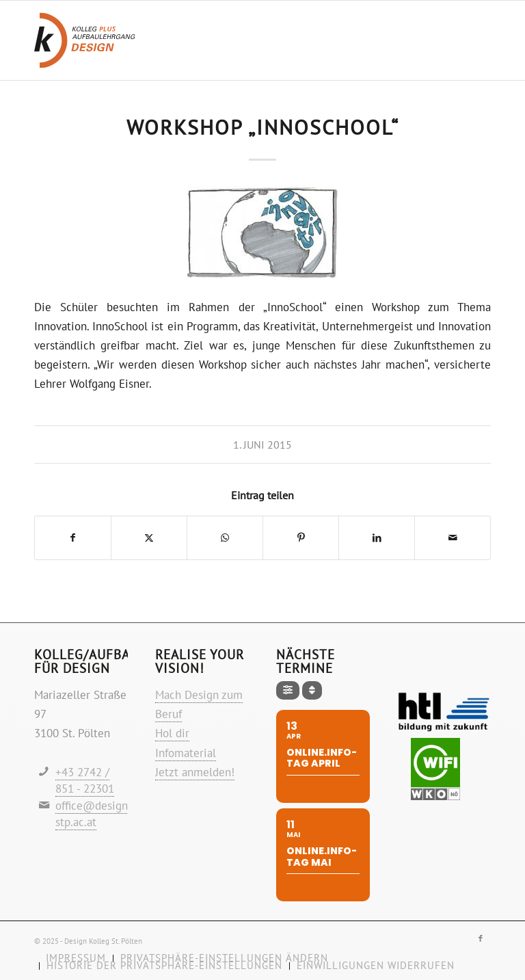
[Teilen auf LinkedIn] (377, 538)
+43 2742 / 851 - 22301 (85, 781)
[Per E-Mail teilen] (453, 538)
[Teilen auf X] (149, 538)
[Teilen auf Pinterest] (301, 538)
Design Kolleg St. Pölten (103, 941)
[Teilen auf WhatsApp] (225, 538)
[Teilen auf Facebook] (73, 538)
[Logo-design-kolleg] (85, 40)
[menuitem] (164, 966)
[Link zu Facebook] (481, 938)
